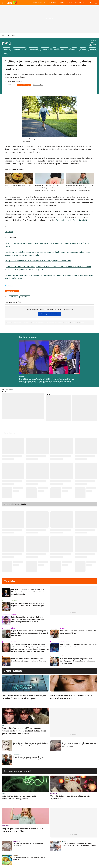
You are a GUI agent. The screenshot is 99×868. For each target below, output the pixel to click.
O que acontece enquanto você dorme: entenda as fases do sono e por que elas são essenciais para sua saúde (79, 745)
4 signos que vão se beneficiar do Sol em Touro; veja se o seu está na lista (23, 830)
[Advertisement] (65, 760)
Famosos (14, 614)
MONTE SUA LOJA (80, 3)
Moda (3, 726)
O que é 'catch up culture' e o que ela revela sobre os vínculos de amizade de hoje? (29, 758)
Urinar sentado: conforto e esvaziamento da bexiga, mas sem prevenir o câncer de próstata (79, 844)
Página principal (11, 3)
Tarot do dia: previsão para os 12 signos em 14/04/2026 (29, 844)
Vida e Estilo (11, 35)
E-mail (90, 3)
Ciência (13, 628)
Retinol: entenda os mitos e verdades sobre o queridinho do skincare (71, 697)
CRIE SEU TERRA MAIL (40, 3)
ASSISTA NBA (53, 3)
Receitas (16, 855)
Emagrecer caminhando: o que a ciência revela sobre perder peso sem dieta (38, 261)
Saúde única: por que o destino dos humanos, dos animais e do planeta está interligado (24, 697)
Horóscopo (5, 826)
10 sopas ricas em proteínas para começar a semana (29, 858)
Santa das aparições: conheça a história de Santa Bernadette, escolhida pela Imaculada (31, 744)
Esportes (22, 376)
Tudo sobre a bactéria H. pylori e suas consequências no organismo (19, 797)
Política (13, 587)
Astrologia (54, 793)
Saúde (3, 693)
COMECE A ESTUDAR (66, 3)
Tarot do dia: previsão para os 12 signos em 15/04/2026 (70, 797)
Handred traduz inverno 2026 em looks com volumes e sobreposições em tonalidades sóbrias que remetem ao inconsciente (24, 731)
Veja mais (9, 232)
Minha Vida (14, 297)
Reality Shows (64, 642)
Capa (3, 35)
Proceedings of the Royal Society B (71, 220)
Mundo (13, 656)
